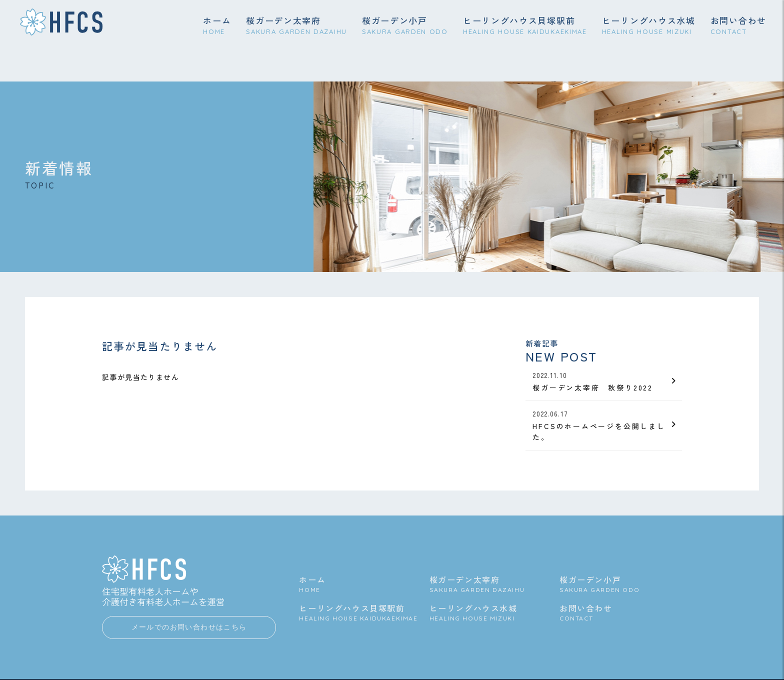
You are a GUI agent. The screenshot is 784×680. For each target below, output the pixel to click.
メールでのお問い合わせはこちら (189, 638)
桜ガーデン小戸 (405, 26)
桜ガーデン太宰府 (296, 26)
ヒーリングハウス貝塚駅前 (525, 26)
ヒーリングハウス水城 (649, 26)
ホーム (217, 26)
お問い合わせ (738, 26)
